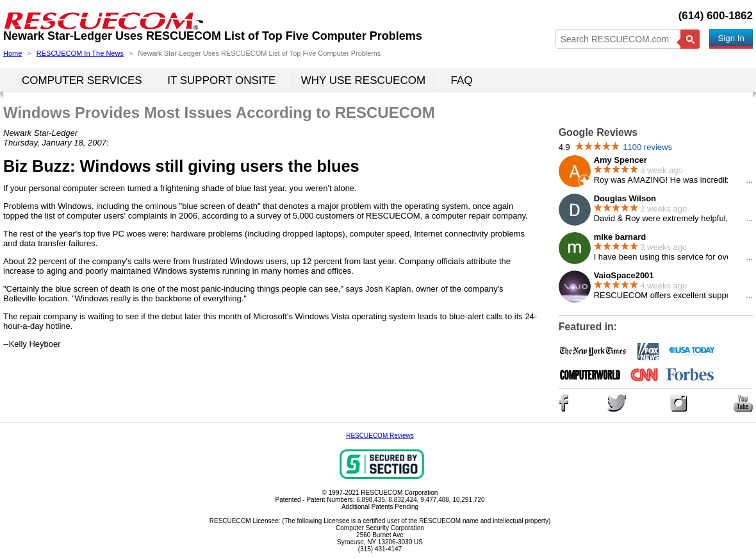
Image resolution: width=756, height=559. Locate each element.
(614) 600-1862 (716, 16)
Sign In (731, 38)
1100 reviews (647, 147)
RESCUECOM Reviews (380, 436)
